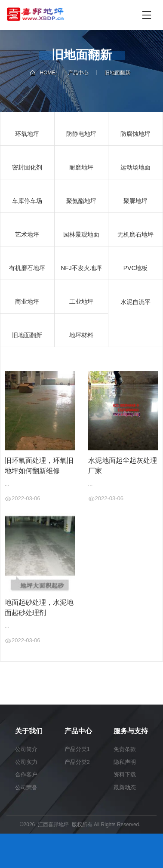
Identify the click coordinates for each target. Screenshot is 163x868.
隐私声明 (125, 762)
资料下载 (125, 774)
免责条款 (125, 749)
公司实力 (26, 762)
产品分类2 (77, 762)
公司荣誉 (26, 787)
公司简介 (26, 749)
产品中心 (78, 73)
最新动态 (125, 787)
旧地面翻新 (117, 73)
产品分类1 (77, 749)
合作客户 (26, 774)
